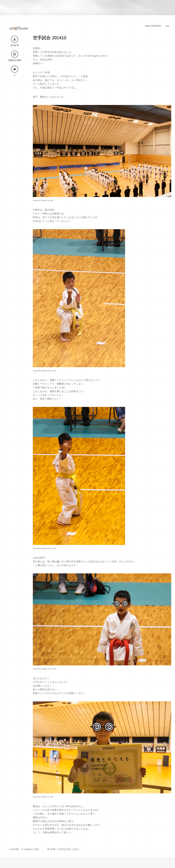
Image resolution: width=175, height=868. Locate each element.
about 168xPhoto (153, 26)
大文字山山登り (65, 849)
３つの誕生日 (27, 849)
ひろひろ (15, 45)
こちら (84, 76)
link (167, 26)
